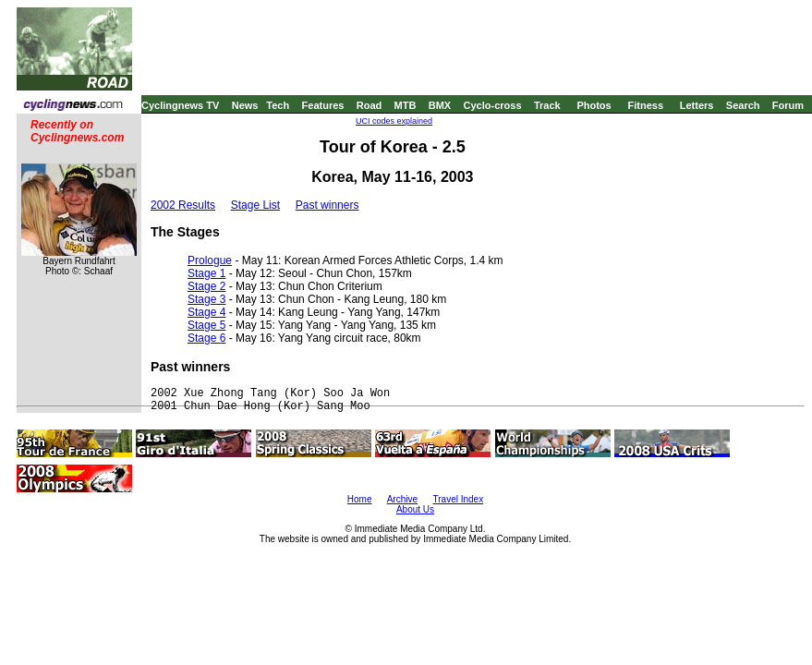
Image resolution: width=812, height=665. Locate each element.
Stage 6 (206, 338)
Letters (697, 105)
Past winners (327, 205)
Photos (594, 105)
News (245, 105)
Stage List (255, 205)
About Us (415, 509)
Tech (278, 105)
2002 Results (183, 205)
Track (547, 105)
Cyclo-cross (493, 105)
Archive (402, 499)
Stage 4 (206, 312)
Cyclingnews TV (180, 105)
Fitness (645, 105)
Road (370, 105)
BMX (440, 105)
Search (743, 105)
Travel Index (459, 499)
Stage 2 (206, 286)
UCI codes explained (394, 121)
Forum (788, 105)
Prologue (210, 260)
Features (323, 105)
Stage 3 (206, 299)
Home (360, 499)
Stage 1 (206, 273)
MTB (406, 105)
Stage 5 (206, 325)
